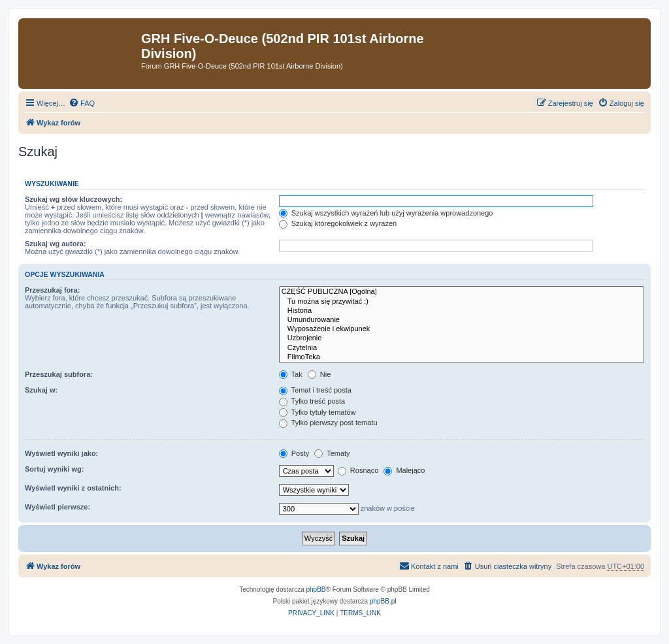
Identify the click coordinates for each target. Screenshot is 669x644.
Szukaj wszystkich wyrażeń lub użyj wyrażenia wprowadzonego (386, 213)
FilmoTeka (462, 357)
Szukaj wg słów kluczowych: (73, 199)
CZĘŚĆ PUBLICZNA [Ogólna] (462, 292)
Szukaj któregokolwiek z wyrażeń (338, 223)
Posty (294, 453)
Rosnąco (358, 470)
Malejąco (404, 470)
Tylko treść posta (312, 401)
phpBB (316, 589)
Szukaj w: (41, 390)
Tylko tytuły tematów (318, 412)
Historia (462, 311)
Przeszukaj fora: (52, 290)
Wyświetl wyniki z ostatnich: (73, 488)
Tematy (332, 453)
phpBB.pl (383, 601)
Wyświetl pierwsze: (57, 507)
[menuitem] (82, 103)
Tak (291, 374)
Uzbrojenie (462, 338)
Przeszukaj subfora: (59, 374)
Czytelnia (462, 348)
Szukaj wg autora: (56, 244)
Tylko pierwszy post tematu (328, 423)
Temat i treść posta (315, 390)
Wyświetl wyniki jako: (61, 453)
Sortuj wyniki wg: (54, 469)
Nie (319, 374)
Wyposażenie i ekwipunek (462, 329)
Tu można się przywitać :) (462, 302)
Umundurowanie (462, 320)
